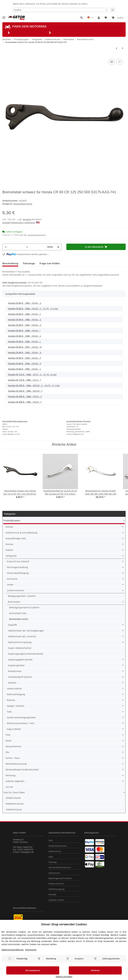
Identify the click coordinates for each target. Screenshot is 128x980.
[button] (82, 18)
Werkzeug (11, 775)
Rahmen (11, 700)
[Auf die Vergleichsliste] (112, 62)
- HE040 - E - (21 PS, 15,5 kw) (33, 309)
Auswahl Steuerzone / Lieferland (21, 222)
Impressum (54, 873)
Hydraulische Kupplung (20, 642)
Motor (9, 741)
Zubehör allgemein (15, 781)
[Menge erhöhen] (58, 247)
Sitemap (53, 862)
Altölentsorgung (57, 889)
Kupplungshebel (16, 665)
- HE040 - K (25, 336)
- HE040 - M (25, 347)
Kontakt (52, 894)
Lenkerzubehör (14, 688)
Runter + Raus (13, 758)
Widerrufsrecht (56, 884)
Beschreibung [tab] (10, 263)
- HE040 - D (25, 303)
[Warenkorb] (117, 18)
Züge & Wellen (14, 729)
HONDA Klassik (13, 798)
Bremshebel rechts (23, 204)
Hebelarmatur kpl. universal (22, 636)
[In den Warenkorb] (96, 247)
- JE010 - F (25, 380)
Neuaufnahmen (14, 746)
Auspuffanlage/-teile (16, 538)
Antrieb (9, 527)
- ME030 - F (25, 391)
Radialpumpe (15, 671)
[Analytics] (69, 962)
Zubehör (12, 683)
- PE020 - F (25, 402)
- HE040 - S (25, 369)
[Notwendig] (11, 962)
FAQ (51, 840)
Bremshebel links (18, 613)
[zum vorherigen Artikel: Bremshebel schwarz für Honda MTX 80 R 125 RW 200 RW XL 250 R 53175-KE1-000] (116, 48)
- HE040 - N (25, 353)
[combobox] (60, 10)
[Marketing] (40, 962)
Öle (7, 752)
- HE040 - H (25, 325)
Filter (8, 735)
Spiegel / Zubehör (16, 706)
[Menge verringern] (6, 247)
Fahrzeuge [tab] (29, 263)
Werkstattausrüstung (16, 764)
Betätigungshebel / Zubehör (22, 596)
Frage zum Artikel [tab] (50, 263)
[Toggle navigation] (4, 16)
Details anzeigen (110, 977)
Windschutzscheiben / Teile (21, 723)
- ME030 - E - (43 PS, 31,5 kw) (34, 385)
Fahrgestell (11, 556)
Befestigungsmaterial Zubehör (24, 607)
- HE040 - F (24, 314)
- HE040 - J (24, 331)
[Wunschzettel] (106, 18)
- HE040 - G (25, 320)
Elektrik (9, 550)
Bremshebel (14, 602)
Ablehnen (71, 974)
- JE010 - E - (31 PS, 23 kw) (32, 374)
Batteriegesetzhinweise (60, 878)
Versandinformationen (60, 867)
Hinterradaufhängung (18, 573)
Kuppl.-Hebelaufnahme (20, 648)
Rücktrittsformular (58, 846)
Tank (9, 712)
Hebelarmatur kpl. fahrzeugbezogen (26, 631)
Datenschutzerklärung (13, 953)
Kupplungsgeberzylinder (20, 660)
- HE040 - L (24, 342)
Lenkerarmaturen (16, 590)
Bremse (9, 544)
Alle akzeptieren (25, 974)
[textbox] (60, 10)
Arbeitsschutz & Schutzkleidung (21, 533)
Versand (27, 219)
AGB (51, 857)
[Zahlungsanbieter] (97, 962)
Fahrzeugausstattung (17, 567)
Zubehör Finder (56, 900)
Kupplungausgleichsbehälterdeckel (26, 654)
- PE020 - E (25, 396)
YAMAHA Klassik (14, 809)
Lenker (10, 585)
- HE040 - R (25, 364)
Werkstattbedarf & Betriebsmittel (22, 770)
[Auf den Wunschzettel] (119, 62)
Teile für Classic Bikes (14, 792)
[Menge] (27, 247)
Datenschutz (55, 851)
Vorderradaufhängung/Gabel (21, 717)
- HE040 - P (25, 358)
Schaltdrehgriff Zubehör (20, 677)
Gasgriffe (12, 625)
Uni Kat (9, 787)
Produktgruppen (12, 520)
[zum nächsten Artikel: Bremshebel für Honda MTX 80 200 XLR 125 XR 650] (123, 48)
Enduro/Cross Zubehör (18, 561)
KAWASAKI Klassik (15, 804)
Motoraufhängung (16, 694)
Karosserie (12, 579)
